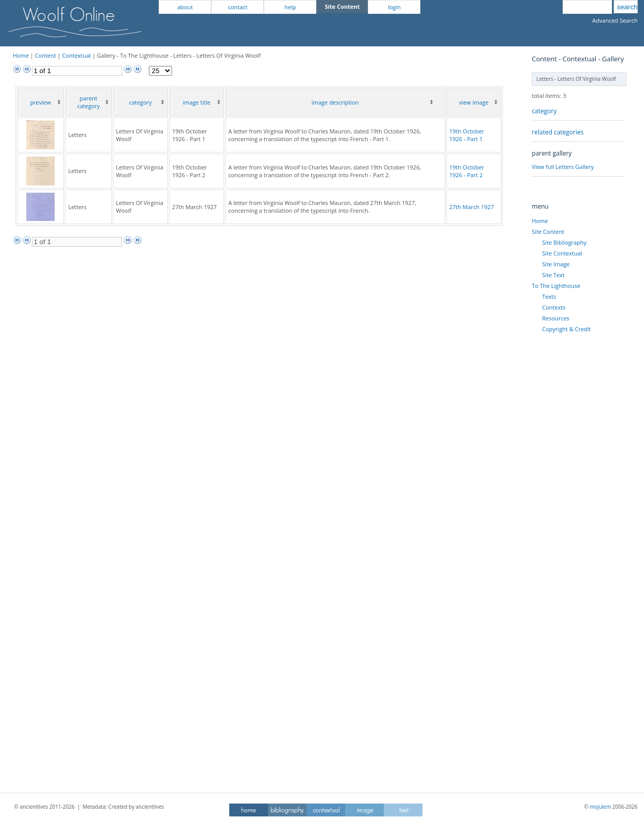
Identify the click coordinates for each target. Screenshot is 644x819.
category (544, 111)
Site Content (548, 232)
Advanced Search (615, 20)
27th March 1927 (472, 207)
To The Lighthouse (556, 286)
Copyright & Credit (566, 329)
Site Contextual (562, 253)
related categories (557, 132)
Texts (549, 296)
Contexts (554, 307)
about (185, 7)
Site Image (556, 264)
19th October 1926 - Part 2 (467, 171)
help (290, 7)
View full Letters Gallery (563, 167)
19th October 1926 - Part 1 (467, 135)
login (394, 7)
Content (46, 55)
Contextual (76, 55)
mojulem (600, 807)
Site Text (553, 275)
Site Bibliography (564, 242)
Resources (556, 318)
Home (21, 55)
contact (238, 7)
